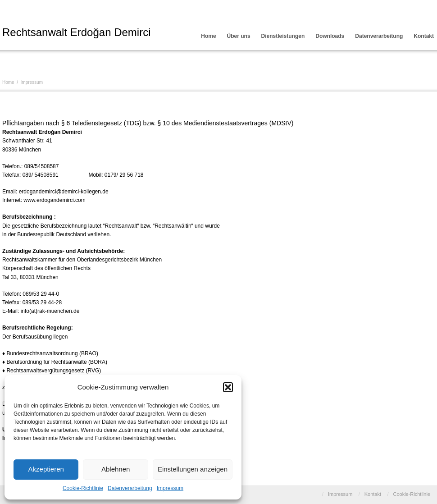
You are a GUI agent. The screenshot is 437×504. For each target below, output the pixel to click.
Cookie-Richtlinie (83, 488)
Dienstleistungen (283, 36)
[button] (228, 387)
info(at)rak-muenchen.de (50, 311)
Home (208, 36)
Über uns (239, 36)
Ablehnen (116, 469)
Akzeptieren (46, 469)
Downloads (330, 36)
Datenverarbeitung (130, 488)
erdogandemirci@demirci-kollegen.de (64, 192)
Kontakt (373, 494)
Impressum (170, 488)
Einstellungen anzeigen (193, 469)
